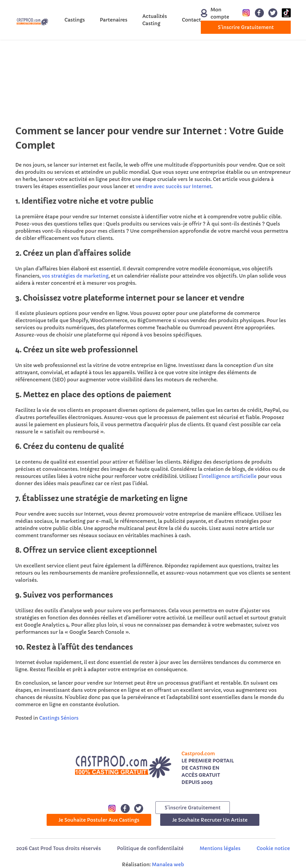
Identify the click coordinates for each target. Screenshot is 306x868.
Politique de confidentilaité (150, 848)
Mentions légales (220, 848)
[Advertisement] (153, 82)
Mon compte (212, 13)
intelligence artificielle (229, 476)
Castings (75, 20)
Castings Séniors (59, 718)
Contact (192, 20)
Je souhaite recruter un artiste (210, 820)
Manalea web (168, 864)
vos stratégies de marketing (75, 276)
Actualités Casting (155, 20)
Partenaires (114, 20)
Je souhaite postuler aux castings (99, 820)
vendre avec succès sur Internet (174, 186)
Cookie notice (273, 848)
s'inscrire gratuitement (246, 27)
